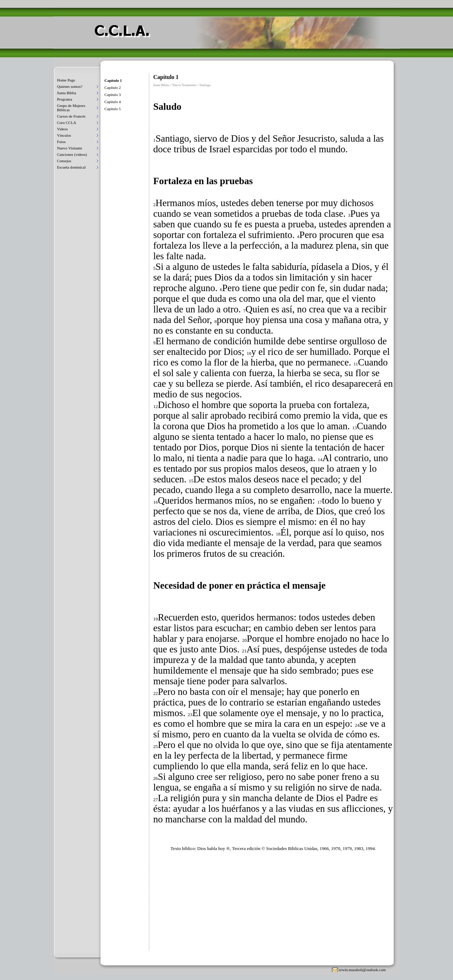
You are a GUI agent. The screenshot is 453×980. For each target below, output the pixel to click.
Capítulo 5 (113, 109)
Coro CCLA (67, 123)
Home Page (66, 80)
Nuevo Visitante (70, 148)
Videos (62, 129)
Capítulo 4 (113, 102)
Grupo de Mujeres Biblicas (71, 108)
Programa (65, 99)
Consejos (64, 161)
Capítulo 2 (113, 87)
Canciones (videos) (72, 154)
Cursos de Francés (71, 116)
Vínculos (64, 135)
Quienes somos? (70, 86)
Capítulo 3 (113, 95)
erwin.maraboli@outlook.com (362, 970)
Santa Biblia (67, 93)
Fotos (61, 142)
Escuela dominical (71, 167)
